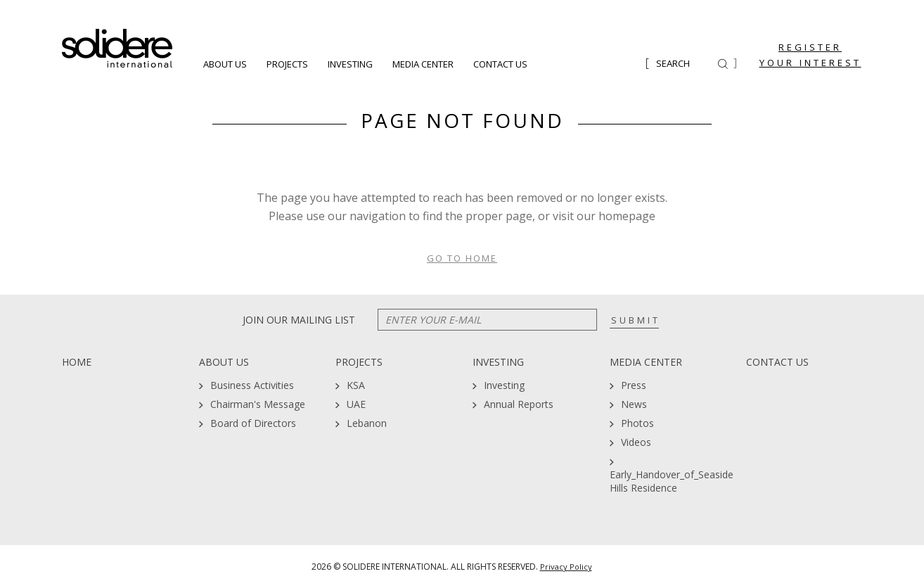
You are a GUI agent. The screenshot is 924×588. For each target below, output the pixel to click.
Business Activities (252, 385)
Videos (636, 442)
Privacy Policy (566, 567)
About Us (225, 64)
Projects (287, 64)
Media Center (423, 64)
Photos (637, 423)
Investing (350, 64)
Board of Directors (253, 423)
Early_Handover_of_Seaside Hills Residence (672, 481)
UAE (356, 404)
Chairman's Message (258, 404)
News (634, 404)
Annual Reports (519, 404)
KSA (356, 385)
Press (634, 385)
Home (77, 362)
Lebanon (367, 423)
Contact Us (500, 64)
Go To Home (462, 258)
